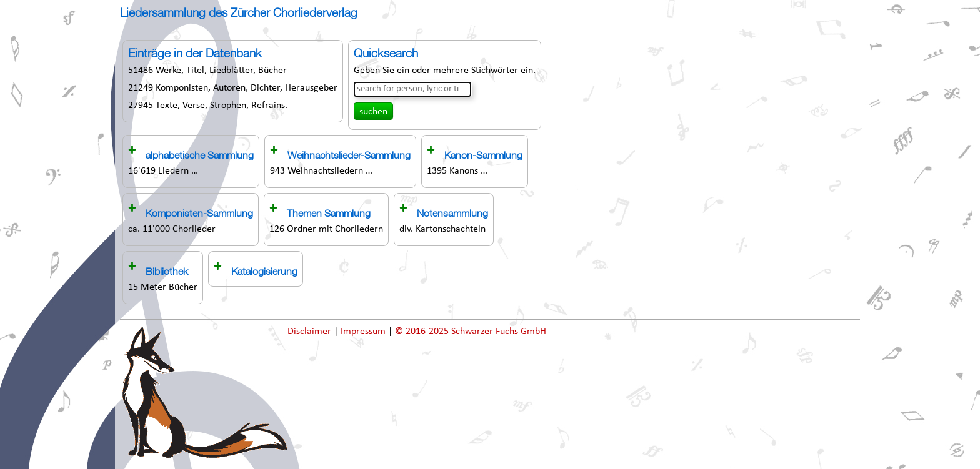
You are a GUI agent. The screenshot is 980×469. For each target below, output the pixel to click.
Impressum (364, 332)
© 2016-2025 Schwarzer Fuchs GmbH (471, 332)
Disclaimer (311, 332)
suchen (373, 112)
